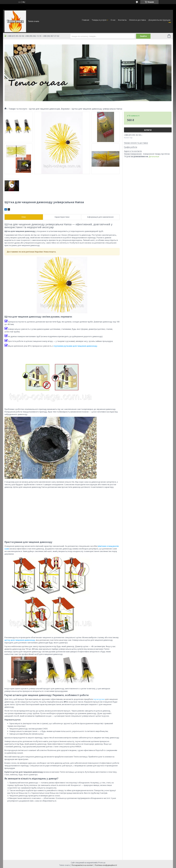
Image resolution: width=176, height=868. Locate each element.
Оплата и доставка (137, 20)
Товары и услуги (99, 20)
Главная (86, 20)
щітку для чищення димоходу (20, 640)
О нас (113, 20)
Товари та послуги (18, 109)
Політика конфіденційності (106, 865)
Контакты (122, 20)
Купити (148, 130)
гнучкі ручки (99, 699)
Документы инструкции (159, 20)
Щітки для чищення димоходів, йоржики (49, 109)
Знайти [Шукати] (143, 36)
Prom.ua (102, 863)
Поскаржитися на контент (82, 865)
